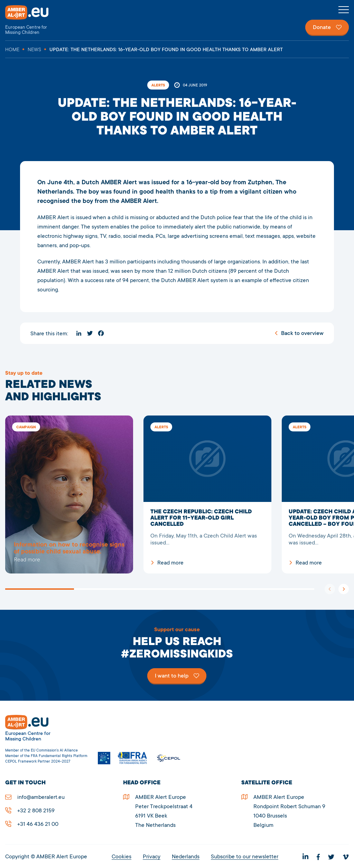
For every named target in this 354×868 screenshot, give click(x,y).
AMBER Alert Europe (33, 20)
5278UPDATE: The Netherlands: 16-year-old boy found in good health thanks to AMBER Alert (69, 494)
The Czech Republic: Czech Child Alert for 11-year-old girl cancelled (207, 494)
